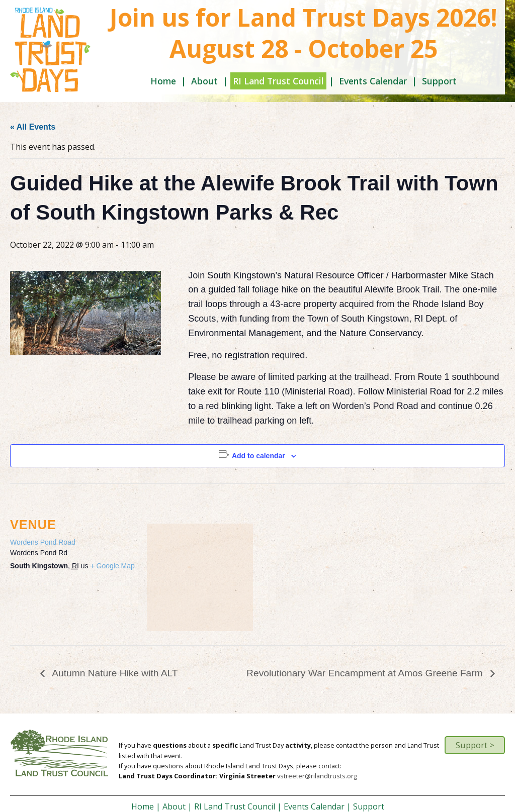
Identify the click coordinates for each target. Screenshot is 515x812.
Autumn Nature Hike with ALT (114, 673)
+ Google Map (112, 566)
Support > (475, 745)
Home (163, 81)
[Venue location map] (200, 577)
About (204, 81)
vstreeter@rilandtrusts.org (317, 776)
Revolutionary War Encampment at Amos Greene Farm (366, 673)
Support (439, 81)
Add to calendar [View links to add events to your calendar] (259, 456)
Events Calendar (373, 81)
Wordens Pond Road (43, 542)
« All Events (33, 127)
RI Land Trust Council (278, 81)
